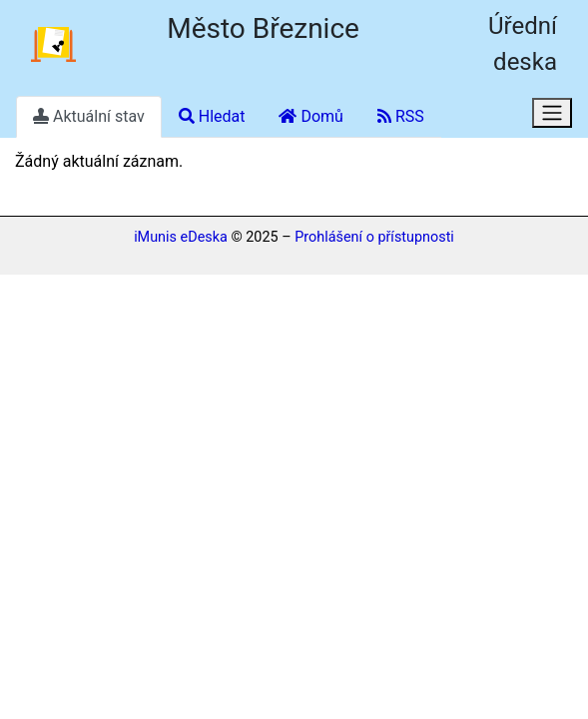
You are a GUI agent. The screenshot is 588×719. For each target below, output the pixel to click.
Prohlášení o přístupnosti (374, 237)
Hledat (212, 116)
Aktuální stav (89, 116)
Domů (310, 116)
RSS (401, 116)
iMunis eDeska (181, 237)
